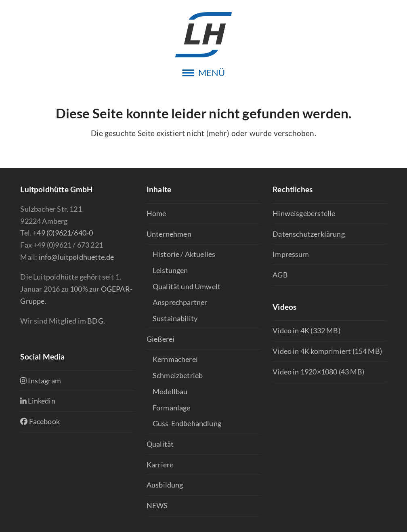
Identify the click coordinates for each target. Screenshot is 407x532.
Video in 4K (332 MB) (306, 330)
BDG (95, 321)
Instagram (41, 381)
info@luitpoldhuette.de (77, 257)
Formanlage (172, 408)
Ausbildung (165, 485)
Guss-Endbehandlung (187, 423)
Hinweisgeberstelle (304, 213)
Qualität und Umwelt (187, 286)
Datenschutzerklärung (309, 234)
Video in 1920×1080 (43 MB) (318, 372)
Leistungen (170, 270)
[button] (204, 73)
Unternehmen (169, 234)
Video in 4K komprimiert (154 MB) (327, 351)
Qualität (160, 444)
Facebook (40, 421)
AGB (280, 275)
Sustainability (175, 318)
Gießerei (160, 339)
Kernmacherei (175, 359)
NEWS (157, 505)
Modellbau (170, 391)
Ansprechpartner (180, 302)
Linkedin (38, 401)
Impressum (291, 254)
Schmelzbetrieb (178, 375)
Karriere (160, 465)
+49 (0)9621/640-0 (63, 233)
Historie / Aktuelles (184, 254)
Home (156, 213)
